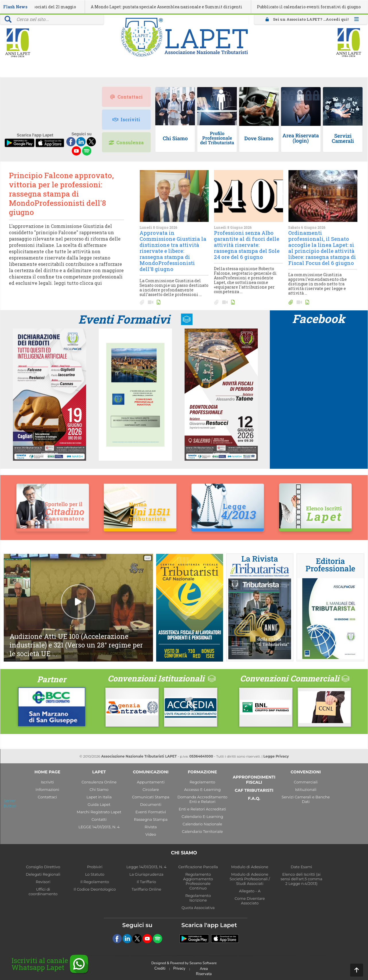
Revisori (43, 882)
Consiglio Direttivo (43, 867)
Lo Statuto (95, 874)
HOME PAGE (47, 772)
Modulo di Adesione (250, 867)
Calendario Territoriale (203, 831)
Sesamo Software (203, 963)
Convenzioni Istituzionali (156, 678)
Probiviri (95, 867)
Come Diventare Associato (250, 901)
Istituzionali (306, 789)
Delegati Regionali (43, 874)
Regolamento (202, 782)
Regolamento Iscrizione (198, 898)
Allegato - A (250, 891)
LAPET (99, 772)
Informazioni (47, 789)
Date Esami (302, 867)
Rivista (151, 827)
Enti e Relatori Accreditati (203, 809)
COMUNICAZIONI (151, 772)
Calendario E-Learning (203, 816)
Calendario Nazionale (202, 824)
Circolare (151, 789)
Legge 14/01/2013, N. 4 (146, 867)
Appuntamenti (151, 782)
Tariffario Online (146, 889)
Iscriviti (126, 119)
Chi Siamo (99, 789)
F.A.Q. (254, 798)
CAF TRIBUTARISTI (254, 790)
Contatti (99, 819)
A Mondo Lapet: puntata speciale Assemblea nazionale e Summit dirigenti (192, 7)
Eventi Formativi (124, 319)
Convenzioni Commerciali (290, 678)
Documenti (151, 804)
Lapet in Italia (99, 797)
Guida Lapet (99, 804)
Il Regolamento (95, 882)
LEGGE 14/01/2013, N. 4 (99, 827)
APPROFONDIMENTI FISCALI (254, 780)
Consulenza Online (99, 782)
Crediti (160, 969)
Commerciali (306, 782)
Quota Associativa (198, 908)
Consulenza (126, 142)
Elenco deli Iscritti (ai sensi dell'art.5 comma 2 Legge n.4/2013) (301, 879)
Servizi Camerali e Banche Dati (306, 799)
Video (151, 834)
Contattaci (126, 97)
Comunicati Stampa (151, 797)
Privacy (179, 969)
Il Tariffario (146, 882)
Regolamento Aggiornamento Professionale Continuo (198, 881)
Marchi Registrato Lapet (99, 812)
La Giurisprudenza (147, 874)
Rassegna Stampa (151, 819)
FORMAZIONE (202, 772)
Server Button (10, 803)
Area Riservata (204, 971)
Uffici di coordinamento (43, 891)
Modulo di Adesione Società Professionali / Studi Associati (250, 879)
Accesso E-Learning (202, 789)
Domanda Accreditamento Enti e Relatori (202, 799)
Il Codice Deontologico (95, 889)
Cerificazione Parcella (198, 867)
